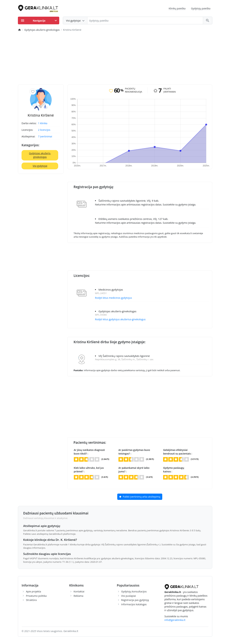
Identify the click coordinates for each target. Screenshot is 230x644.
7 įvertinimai (45, 136)
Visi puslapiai (129, 596)
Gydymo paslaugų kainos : (174, 470)
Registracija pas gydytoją (135, 600)
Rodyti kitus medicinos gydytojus (113, 298)
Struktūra (31, 600)
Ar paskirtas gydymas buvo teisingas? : (134, 452)
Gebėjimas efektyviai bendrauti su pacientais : (178, 452)
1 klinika (43, 123)
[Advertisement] (115, 58)
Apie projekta (34, 591)
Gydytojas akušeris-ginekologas (40, 155)
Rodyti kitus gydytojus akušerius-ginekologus (120, 319)
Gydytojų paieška (201, 8)
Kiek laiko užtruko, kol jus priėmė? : (89, 470)
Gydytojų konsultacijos (134, 591)
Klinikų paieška (177, 8)
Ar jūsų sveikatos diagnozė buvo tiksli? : (89, 452)
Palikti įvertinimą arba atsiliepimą (140, 497)
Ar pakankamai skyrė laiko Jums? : (134, 470)
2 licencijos (44, 130)
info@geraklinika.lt (175, 620)
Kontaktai (79, 591)
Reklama (79, 596)
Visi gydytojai (40, 166)
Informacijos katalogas (134, 604)
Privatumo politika (36, 596)
